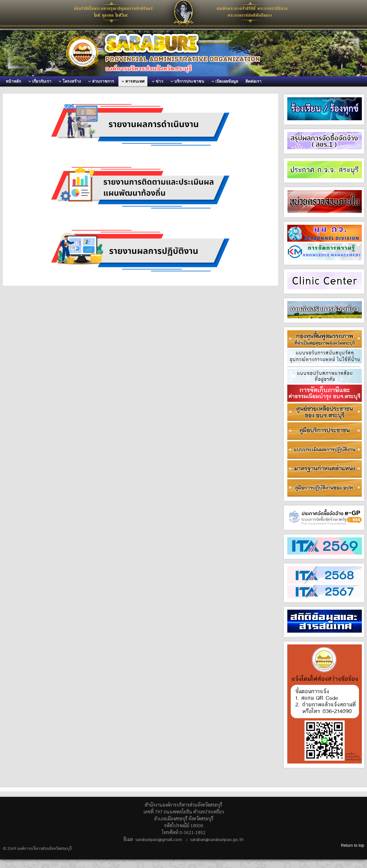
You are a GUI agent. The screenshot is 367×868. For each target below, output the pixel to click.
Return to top (353, 845)
